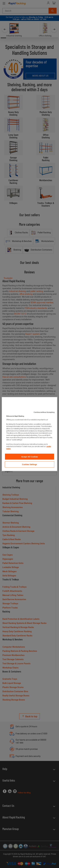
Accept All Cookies (30, 456)
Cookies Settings (29, 464)
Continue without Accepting (44, 412)
